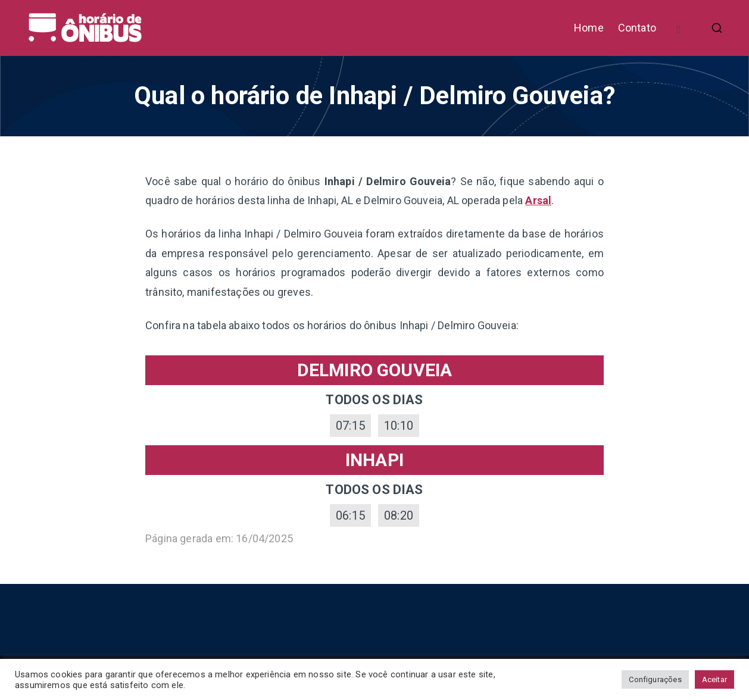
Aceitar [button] (714, 679)
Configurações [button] (655, 679)
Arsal (538, 200)
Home (589, 28)
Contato (637, 28)
